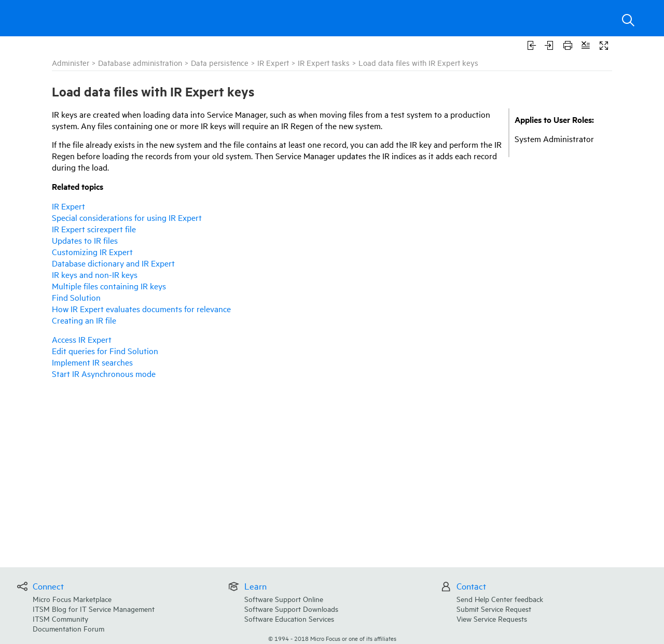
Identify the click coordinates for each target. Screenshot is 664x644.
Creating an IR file (84, 320)
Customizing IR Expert (92, 251)
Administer (71, 62)
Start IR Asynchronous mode (104, 373)
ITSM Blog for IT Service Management (94, 608)
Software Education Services (289, 618)
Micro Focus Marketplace (72, 599)
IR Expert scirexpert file (94, 229)
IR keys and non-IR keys (95, 274)
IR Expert (273, 62)
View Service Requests (492, 618)
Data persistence (220, 62)
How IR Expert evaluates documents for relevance (141, 309)
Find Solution (76, 297)
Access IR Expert (82, 339)
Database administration (140, 62)
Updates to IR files (85, 240)
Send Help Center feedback (500, 599)
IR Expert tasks (324, 62)
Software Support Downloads (291, 608)
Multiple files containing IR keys (109, 286)
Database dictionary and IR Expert (113, 263)
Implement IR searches (92, 362)
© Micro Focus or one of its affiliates (332, 638)
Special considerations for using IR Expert (127, 217)
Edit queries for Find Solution (105, 351)
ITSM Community (60, 618)
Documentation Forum (68, 628)
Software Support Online (284, 599)
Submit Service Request (494, 608)
